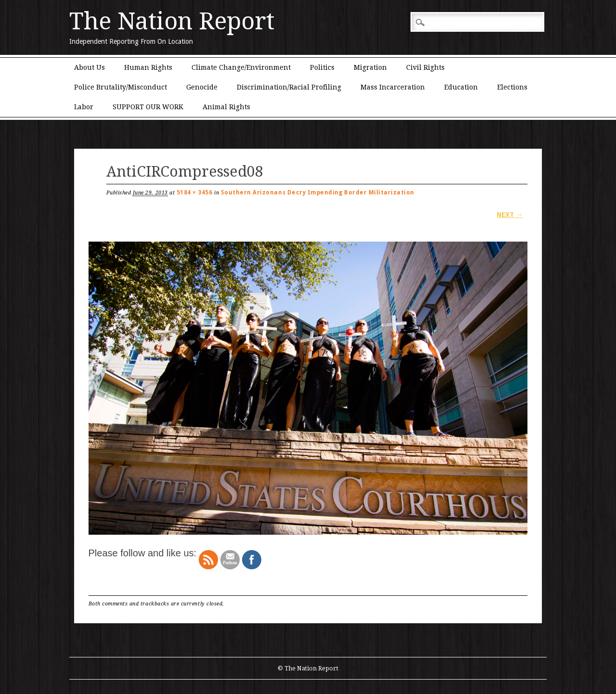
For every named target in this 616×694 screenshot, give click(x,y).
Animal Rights (226, 107)
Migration (370, 67)
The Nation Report (172, 21)
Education (461, 87)
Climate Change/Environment (241, 67)
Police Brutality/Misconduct (121, 87)
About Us (90, 67)
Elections (512, 87)
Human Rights (148, 67)
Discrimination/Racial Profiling (289, 87)
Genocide (202, 87)
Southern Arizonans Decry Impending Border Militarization (318, 193)
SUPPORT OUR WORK (148, 107)
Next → (510, 215)
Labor (84, 107)
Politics (322, 67)
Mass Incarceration (393, 87)
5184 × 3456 (195, 193)
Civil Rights (425, 67)
